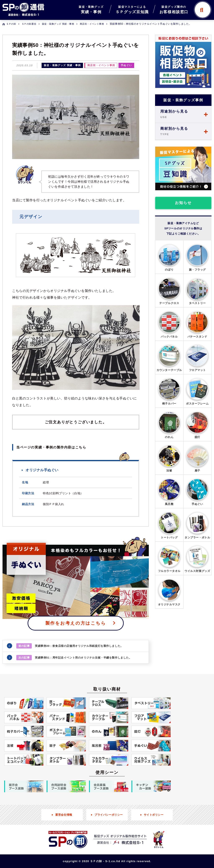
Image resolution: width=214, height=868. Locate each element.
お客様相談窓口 (174, 9)
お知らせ (183, 203)
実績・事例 (91, 9)
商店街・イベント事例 (101, 65)
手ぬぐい (126, 65)
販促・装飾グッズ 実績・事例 (62, 65)
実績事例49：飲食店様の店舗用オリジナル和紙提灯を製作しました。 (70, 646)
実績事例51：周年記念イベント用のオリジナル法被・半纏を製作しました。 (74, 658)
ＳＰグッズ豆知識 (132, 9)
